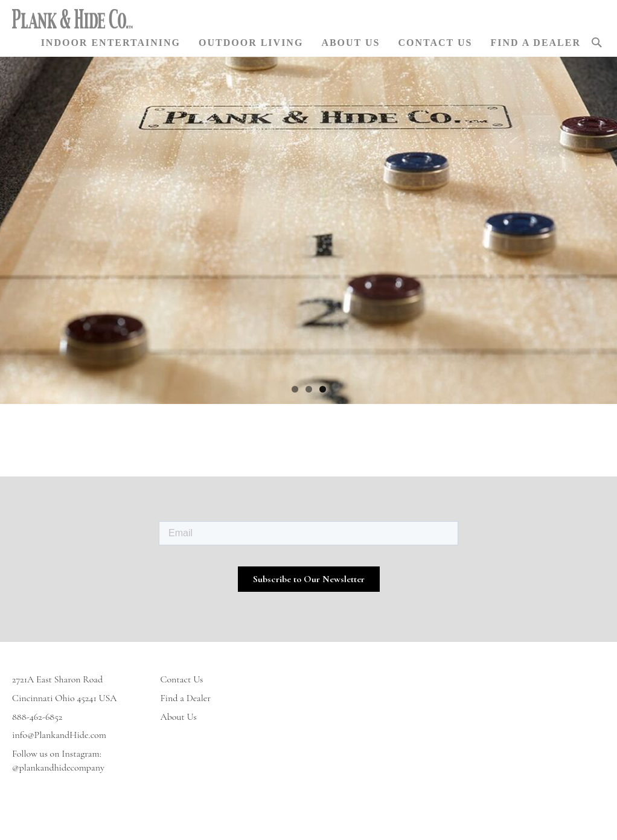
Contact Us (182, 679)
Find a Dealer (186, 698)
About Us (179, 717)
